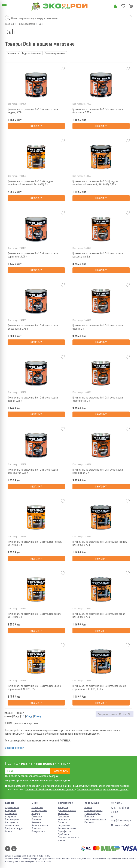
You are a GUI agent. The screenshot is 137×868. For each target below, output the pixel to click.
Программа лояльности (64, 818)
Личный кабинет (115, 6)
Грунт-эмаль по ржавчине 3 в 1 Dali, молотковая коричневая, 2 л (98, 471)
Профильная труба (14, 828)
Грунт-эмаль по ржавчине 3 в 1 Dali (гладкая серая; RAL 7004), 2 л (34, 615)
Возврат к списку (14, 748)
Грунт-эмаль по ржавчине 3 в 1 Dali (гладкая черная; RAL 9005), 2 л (35, 543)
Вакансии (36, 822)
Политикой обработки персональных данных (50, 789)
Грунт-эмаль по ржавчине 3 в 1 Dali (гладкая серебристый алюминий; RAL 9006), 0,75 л (95, 183)
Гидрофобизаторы (32, 53)
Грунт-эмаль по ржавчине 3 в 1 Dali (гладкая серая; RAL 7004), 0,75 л (99, 615)
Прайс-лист (63, 834)
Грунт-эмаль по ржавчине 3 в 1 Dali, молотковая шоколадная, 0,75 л (33, 327)
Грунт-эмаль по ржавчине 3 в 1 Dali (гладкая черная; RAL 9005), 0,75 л (100, 543)
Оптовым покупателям (64, 824)
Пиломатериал (12, 819)
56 (124, 714)
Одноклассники (14, 849)
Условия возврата (67, 828)
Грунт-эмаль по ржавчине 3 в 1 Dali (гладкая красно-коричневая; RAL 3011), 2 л (35, 688)
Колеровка (63, 813)
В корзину (36, 126)
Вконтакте (8, 849)
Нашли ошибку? (120, 825)
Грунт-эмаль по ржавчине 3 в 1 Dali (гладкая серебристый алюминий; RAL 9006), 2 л (31, 183)
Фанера (9, 831)
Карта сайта (90, 822)
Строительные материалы (12, 809)
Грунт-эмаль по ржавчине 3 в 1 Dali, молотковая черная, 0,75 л (33, 399)
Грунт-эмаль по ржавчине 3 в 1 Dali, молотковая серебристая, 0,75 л (33, 471)
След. (29, 716)
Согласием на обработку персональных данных (103, 789)
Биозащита (13, 53)
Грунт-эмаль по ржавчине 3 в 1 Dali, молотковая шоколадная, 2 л (98, 255)
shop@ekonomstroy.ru (121, 819)
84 (129, 714)
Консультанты (38, 831)
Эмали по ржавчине (55, 53)
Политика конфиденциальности (95, 818)
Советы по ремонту (94, 810)
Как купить (63, 807)
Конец (38, 716)
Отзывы (88, 807)
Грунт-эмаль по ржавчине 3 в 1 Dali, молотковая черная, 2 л (98, 327)
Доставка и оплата (67, 810)
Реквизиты (37, 816)
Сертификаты (65, 831)
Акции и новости (40, 825)
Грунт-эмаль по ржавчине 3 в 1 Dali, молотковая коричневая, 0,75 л (33, 255)
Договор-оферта (92, 813)
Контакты (36, 819)
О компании (37, 807)
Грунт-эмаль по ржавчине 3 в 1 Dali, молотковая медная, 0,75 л (33, 111)
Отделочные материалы (11, 815)
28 (120, 714)
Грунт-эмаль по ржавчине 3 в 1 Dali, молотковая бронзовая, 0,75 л (98, 111)
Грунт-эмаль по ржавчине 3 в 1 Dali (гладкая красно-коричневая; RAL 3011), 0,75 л (100, 688)
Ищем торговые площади (39, 812)
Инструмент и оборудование (12, 824)
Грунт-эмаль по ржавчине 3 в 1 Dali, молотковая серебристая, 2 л (98, 399)
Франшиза (36, 828)
